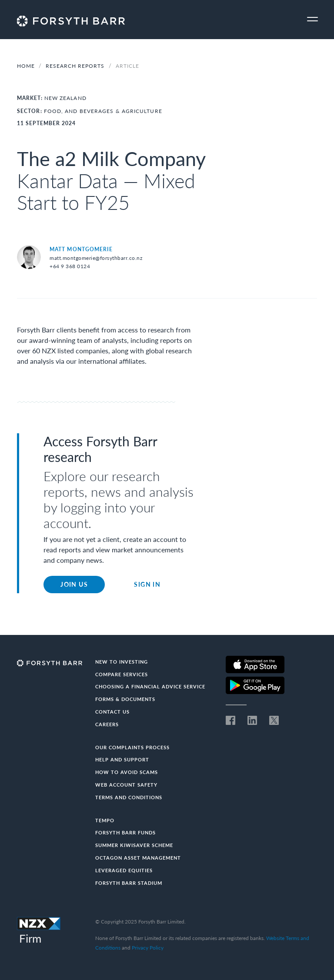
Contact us (112, 712)
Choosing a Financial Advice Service (150, 686)
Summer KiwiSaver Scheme (134, 845)
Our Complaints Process (132, 747)
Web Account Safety (126, 785)
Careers (107, 724)
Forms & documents (125, 699)
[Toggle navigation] (312, 19)
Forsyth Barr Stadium (129, 883)
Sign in (147, 584)
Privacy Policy (148, 948)
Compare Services (122, 674)
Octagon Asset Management (138, 858)
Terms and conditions (129, 797)
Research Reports (76, 66)
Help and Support (122, 759)
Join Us (74, 584)
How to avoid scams (127, 772)
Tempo (105, 820)
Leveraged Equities (124, 870)
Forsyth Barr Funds (125, 832)
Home (26, 66)
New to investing (122, 662)
